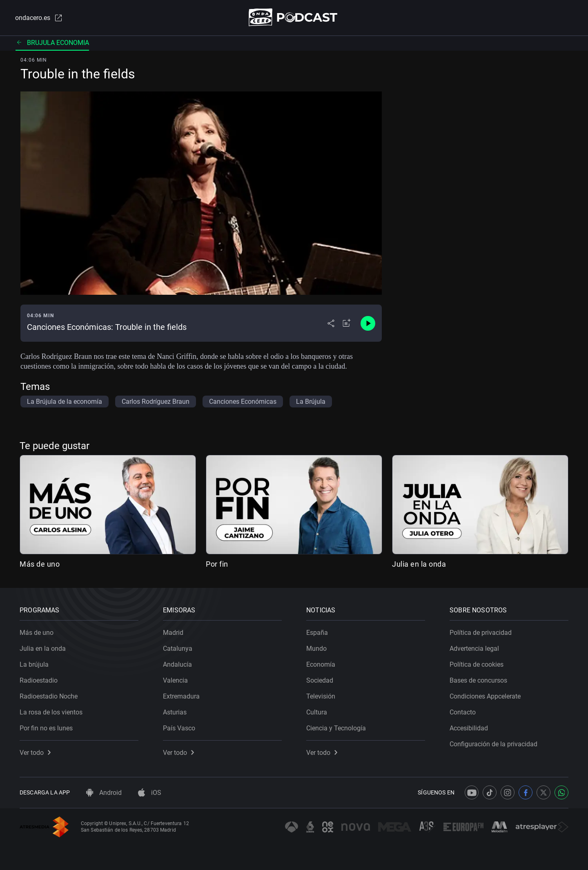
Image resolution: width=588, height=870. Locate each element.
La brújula (34, 664)
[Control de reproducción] (368, 323)
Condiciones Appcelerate (485, 696)
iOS (150, 793)
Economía (321, 664)
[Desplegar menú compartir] (331, 323)
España (317, 633)
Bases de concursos (478, 680)
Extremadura (181, 696)
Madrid (173, 633)
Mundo (316, 649)
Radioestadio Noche (49, 696)
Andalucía (177, 664)
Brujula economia (52, 43)
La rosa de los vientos (51, 712)
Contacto (463, 712)
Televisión (321, 696)
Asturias (175, 712)
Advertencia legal (474, 649)
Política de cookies (477, 664)
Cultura (317, 712)
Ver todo (35, 753)
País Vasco (179, 728)
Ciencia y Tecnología (336, 728)
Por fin (217, 564)
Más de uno (40, 564)
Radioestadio (39, 680)
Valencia (175, 680)
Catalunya (178, 649)
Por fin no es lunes (46, 728)
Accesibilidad (469, 728)
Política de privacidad (481, 633)
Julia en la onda (419, 564)
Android (104, 793)
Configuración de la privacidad (493, 744)
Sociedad (320, 680)
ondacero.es (39, 18)
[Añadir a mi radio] (347, 323)
